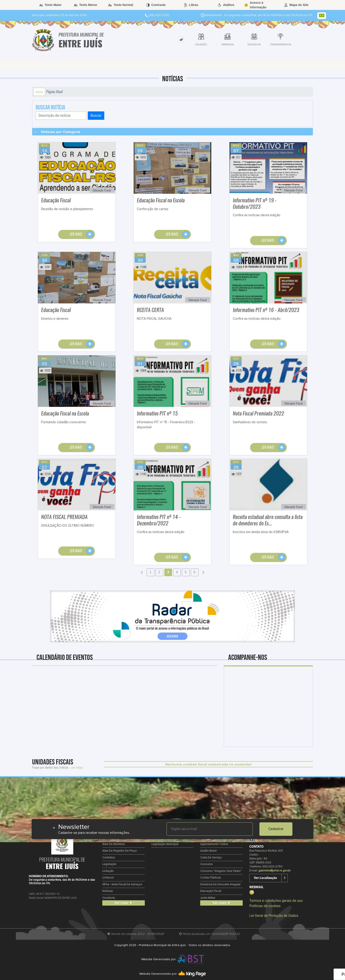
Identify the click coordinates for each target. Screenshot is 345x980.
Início (39, 92)
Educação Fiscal (211, 891)
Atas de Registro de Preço (120, 851)
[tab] (181, 40)
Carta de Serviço (211, 858)
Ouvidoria (109, 898)
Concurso (206, 864)
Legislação (109, 864)
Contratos (109, 858)
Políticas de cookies (265, 906)
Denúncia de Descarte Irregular (220, 885)
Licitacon (108, 878)
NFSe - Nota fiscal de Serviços (122, 885)
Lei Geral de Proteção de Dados (274, 916)
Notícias (108, 891)
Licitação (108, 871)
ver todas (77, 767)
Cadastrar (276, 829)
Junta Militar (208, 898)
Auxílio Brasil (208, 851)
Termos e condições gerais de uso (276, 901)
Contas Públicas (211, 878)
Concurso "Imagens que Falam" (221, 871)
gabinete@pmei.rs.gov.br (274, 871)
